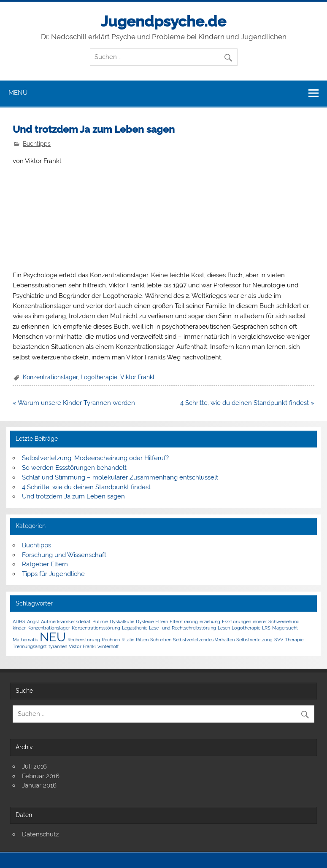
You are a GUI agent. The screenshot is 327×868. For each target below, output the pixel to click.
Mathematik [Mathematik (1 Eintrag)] (25, 640)
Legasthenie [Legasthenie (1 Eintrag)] (135, 628)
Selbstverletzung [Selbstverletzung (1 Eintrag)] (254, 640)
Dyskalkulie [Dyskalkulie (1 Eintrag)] (122, 622)
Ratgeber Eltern (45, 564)
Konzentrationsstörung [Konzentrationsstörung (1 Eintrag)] (96, 628)
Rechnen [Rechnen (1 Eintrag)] (111, 640)
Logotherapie (99, 377)
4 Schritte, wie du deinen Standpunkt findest (86, 487)
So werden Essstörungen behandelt (74, 468)
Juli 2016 (34, 766)
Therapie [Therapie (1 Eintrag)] (294, 640)
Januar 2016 (39, 785)
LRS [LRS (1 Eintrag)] (266, 628)
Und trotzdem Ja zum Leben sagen (73, 496)
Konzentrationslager (50, 377)
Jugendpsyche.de (163, 21)
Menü (18, 93)
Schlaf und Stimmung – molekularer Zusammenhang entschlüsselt (120, 477)
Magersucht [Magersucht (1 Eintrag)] (285, 628)
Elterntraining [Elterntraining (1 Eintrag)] (184, 622)
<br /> (38, 217)
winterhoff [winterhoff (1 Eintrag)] (108, 646)
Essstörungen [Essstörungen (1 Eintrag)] (236, 622)
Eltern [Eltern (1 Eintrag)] (162, 622)
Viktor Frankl (137, 377)
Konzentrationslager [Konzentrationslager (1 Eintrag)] (49, 628)
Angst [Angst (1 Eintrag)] (33, 622)
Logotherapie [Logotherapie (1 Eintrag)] (246, 628)
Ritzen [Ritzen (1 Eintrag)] (142, 640)
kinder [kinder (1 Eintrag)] (19, 628)
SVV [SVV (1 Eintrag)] (279, 640)
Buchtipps (37, 144)
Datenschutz (40, 834)
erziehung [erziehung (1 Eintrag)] (210, 622)
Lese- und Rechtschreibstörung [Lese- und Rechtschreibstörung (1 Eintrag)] (182, 628)
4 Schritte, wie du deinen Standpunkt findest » (247, 403)
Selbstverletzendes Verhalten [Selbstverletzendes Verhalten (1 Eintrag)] (204, 640)
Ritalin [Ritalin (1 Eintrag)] (128, 640)
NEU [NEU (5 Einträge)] (53, 637)
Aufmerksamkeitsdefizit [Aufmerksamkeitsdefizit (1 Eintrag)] (66, 622)
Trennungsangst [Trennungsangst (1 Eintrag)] (30, 646)
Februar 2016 (41, 776)
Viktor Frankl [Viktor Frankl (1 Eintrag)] (82, 646)
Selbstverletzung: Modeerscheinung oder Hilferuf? (95, 458)
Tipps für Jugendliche (53, 574)
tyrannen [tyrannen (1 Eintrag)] (58, 646)
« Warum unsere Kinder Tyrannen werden (74, 403)
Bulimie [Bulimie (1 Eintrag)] (100, 622)
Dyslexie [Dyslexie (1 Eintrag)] (145, 622)
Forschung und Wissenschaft (64, 555)
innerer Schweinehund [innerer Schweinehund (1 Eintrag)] (276, 622)
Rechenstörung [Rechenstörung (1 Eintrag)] (84, 640)
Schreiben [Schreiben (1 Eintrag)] (161, 640)
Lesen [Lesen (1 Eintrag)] (224, 628)
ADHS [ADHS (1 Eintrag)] (19, 622)
